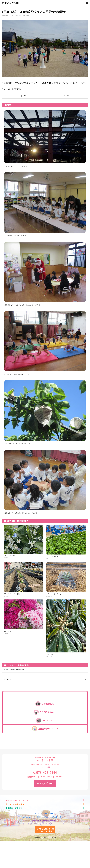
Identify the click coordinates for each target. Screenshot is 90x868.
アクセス (44, 767)
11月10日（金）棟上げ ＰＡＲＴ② (16, 166)
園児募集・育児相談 (14, 808)
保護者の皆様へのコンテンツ (18, 800)
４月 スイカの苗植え (54, 594)
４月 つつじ (8, 631)
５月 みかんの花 (9, 556)
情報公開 (55, 817)
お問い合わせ (46, 783)
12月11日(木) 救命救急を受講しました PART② (21, 513)
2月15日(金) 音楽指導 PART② (15, 236)
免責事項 (38, 817)
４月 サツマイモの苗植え (12, 594)
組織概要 (47, 817)
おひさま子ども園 (44, 824)
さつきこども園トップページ (45, 813)
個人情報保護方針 (27, 817)
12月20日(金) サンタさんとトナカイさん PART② (22, 305)
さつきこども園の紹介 (15, 804)
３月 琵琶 (50, 654)
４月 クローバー (52, 557)
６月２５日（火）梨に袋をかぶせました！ (18, 444)
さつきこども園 (10, 3)
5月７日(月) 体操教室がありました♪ (17, 374)
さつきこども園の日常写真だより (19, 15)
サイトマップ (65, 817)
